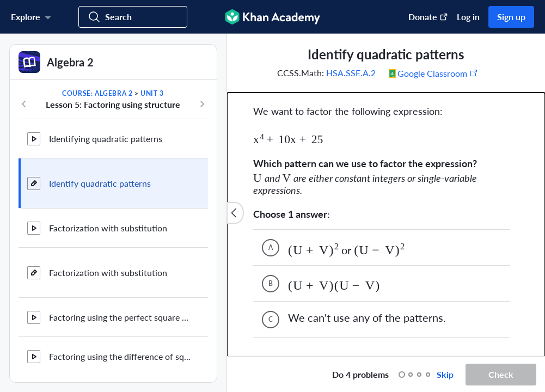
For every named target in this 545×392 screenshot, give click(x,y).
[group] (386, 195)
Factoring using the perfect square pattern (120, 317)
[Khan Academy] (272, 17)
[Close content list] (235, 213)
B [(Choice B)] (271, 237)
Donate (428, 17)
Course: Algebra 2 (97, 93)
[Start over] (313, 375)
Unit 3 (152, 93)
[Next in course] (202, 104)
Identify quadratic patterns (100, 183)
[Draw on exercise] (247, 375)
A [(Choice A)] (271, 201)
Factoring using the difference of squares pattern (120, 356)
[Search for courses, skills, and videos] (133, 17)
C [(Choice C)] (271, 273)
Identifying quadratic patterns (106, 139)
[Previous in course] (24, 104)
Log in (468, 17)
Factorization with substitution (108, 228)
